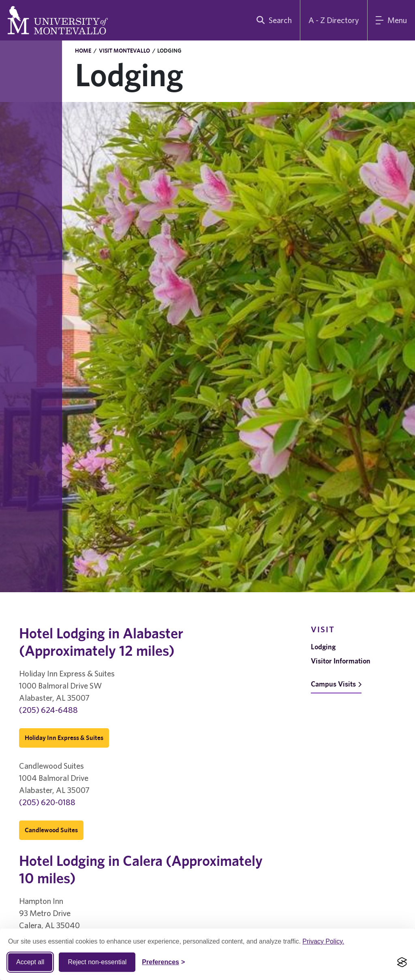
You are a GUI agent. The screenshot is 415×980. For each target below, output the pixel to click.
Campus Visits (336, 684)
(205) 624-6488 (48, 710)
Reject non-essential (97, 962)
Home (83, 51)
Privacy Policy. (323, 941)
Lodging (323, 647)
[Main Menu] (391, 20)
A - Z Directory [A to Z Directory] (334, 20)
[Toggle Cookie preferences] (163, 962)
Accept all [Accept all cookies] (30, 962)
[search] (272, 20)
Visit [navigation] (323, 629)
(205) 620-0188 (47, 802)
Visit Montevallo (124, 51)
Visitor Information (341, 661)
